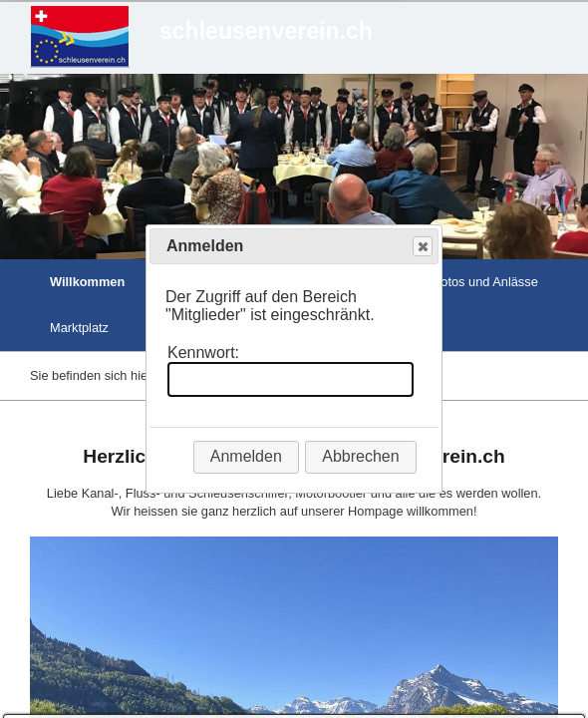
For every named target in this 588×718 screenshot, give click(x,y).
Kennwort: (203, 353)
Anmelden (246, 456)
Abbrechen (360, 456)
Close (422, 247)
